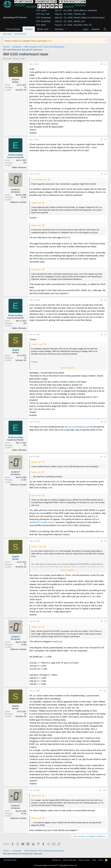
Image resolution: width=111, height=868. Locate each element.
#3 (105, 174)
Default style (10, 860)
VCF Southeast (43, 21)
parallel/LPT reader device (42, 522)
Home (101, 860)
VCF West (41, 25)
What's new (43, 29)
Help (94, 860)
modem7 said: (37, 344)
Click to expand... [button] (68, 368)
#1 (105, 64)
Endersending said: (39, 180)
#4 (105, 300)
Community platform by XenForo (55, 865)
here (50, 41)
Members (59, 29)
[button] (50, 29)
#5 (105, 335)
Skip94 (8, 59)
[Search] (105, 29)
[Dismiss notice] (105, 41)
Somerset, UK (21, 90)
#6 (105, 422)
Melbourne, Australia (18, 202)
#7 (105, 457)
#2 (105, 139)
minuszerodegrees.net (78, 427)
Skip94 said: (36, 203)
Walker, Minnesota (19, 168)
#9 (105, 621)
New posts (8, 34)
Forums (29, 29)
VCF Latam (41, 10)
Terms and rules (70, 860)
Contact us (56, 860)
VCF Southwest (44, 18)
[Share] (101, 64)
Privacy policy (84, 860)
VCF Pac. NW (43, 14)
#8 (105, 541)
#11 (105, 790)
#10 (105, 691)
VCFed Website (13, 29)
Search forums (20, 34)
